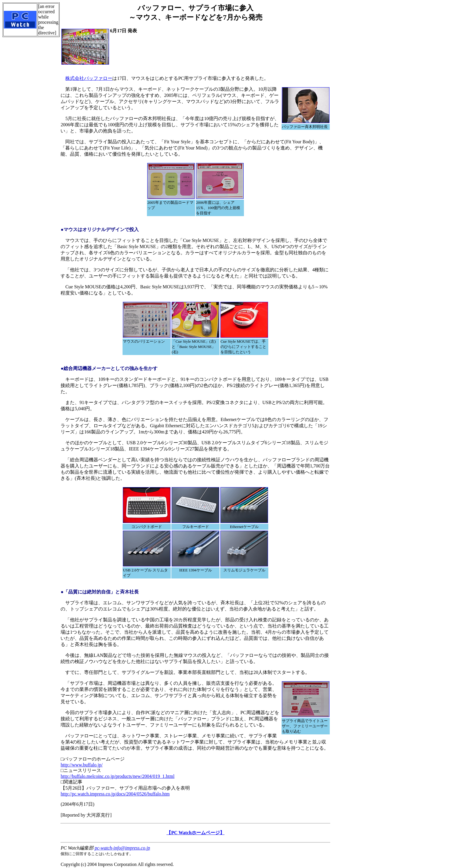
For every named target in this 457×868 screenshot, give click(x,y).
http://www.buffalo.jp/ (82, 765)
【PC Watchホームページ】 (195, 833)
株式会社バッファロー (89, 78)
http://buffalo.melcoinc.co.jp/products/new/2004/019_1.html (117, 776)
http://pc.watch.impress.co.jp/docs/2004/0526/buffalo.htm (115, 794)
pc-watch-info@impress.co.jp (122, 848)
